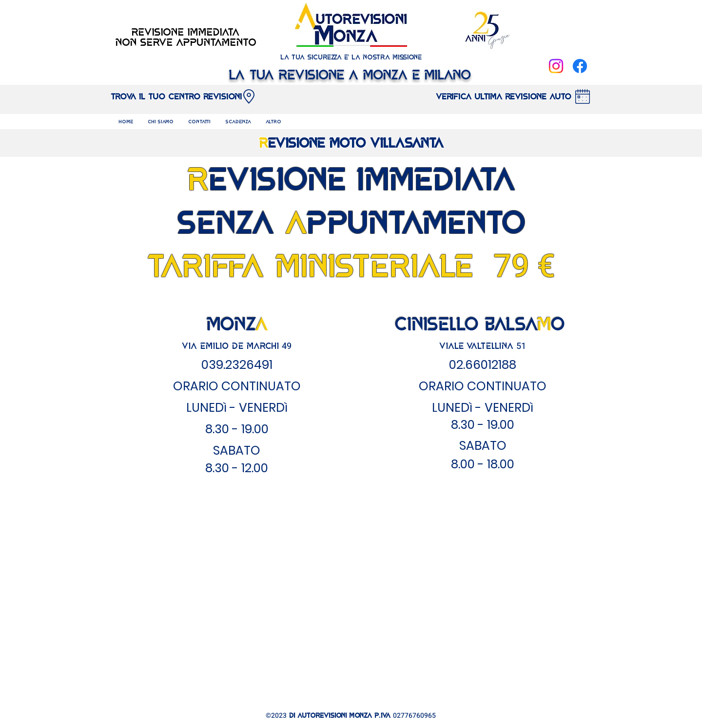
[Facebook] (580, 66)
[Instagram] (556, 66)
